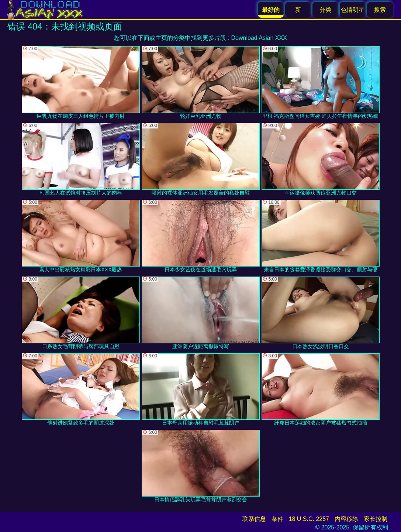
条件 (277, 519)
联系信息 (254, 519)
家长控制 (376, 519)
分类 (325, 10)
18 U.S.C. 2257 (309, 519)
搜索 (380, 10)
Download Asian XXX (259, 38)
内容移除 (346, 519)
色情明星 (353, 10)
